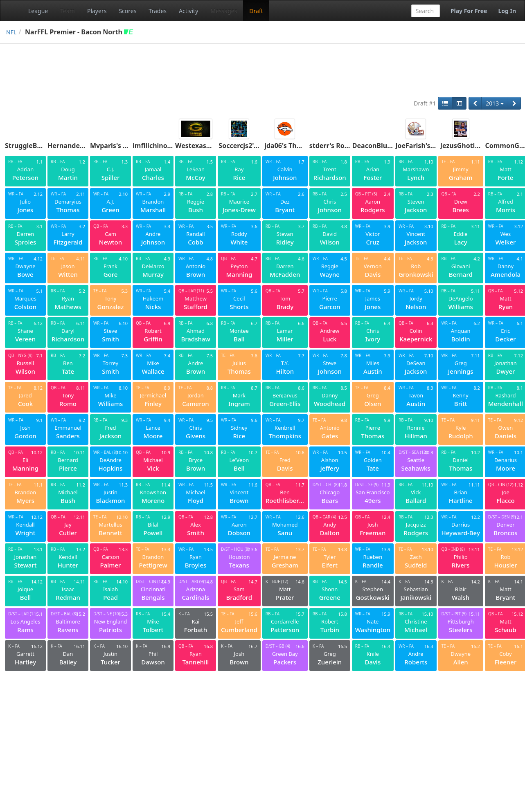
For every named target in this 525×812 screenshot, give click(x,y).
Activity (188, 11)
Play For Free (469, 11)
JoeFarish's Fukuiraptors (435, 146)
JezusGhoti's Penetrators (480, 146)
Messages (224, 11)
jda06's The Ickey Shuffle (304, 146)
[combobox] (426, 11)
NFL (11, 32)
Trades (158, 11)
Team (68, 11)
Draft (256, 11)
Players (97, 11)
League (38, 11)
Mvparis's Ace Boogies (126, 146)
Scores (127, 11)
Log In (507, 11)
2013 (495, 103)
